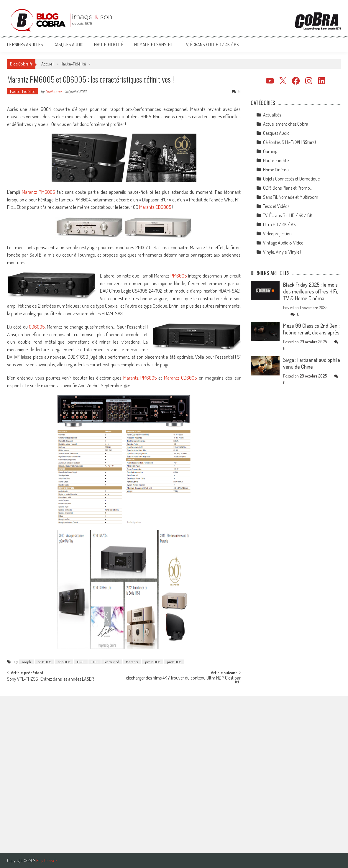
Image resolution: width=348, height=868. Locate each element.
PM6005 (179, 276)
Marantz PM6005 (39, 192)
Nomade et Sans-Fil (154, 45)
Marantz (132, 662)
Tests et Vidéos (276, 206)
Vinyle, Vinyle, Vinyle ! (282, 252)
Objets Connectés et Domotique (291, 179)
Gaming (270, 151)
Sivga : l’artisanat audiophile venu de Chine (312, 363)
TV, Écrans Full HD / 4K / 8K (211, 45)
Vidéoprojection (277, 234)
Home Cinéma (276, 170)
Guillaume (53, 91)
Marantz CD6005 (155, 207)
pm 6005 (153, 662)
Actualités (272, 115)
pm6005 (174, 662)
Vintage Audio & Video (283, 243)
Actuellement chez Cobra (286, 124)
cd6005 (64, 662)
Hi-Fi (81, 662)
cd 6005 (44, 662)
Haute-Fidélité (109, 45)
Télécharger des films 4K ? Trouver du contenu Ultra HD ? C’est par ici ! (182, 680)
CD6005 (37, 327)
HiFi (95, 662)
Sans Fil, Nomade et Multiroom (291, 197)
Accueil (48, 64)
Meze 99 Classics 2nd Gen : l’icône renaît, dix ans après (311, 329)
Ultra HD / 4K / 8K (279, 224)
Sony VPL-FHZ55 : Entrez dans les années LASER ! (51, 680)
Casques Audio (69, 45)
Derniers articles (25, 45)
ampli (27, 662)
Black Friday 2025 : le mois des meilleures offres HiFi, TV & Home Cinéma (310, 291)
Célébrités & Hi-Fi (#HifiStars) (289, 142)
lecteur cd (112, 662)
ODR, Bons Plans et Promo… (288, 188)
